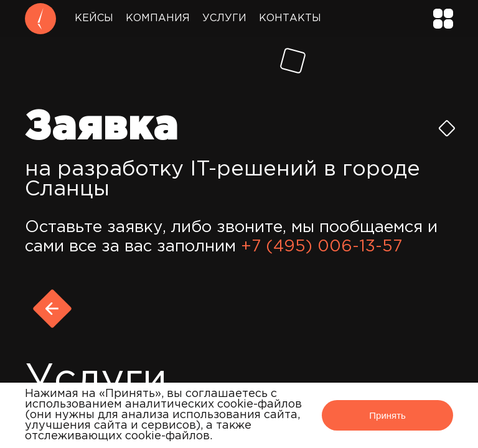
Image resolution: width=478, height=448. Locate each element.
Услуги (224, 18)
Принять (387, 415)
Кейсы (94, 18)
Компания (158, 18)
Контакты (290, 18)
